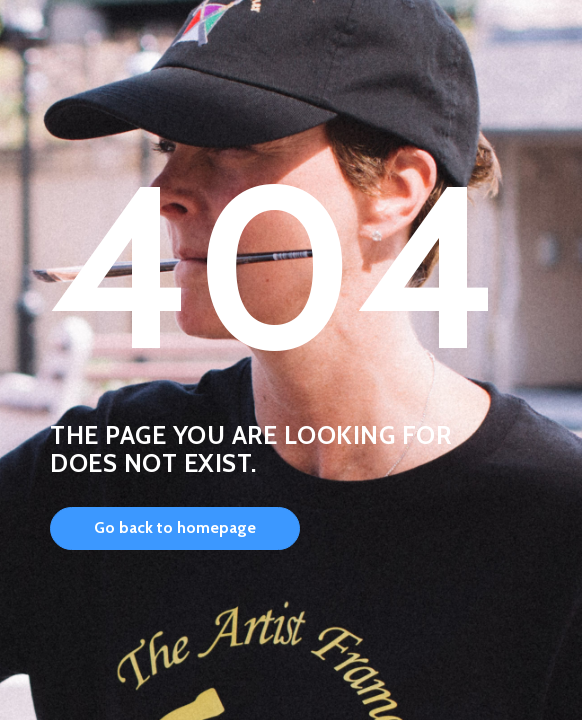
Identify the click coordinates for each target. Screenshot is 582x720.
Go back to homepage (175, 527)
